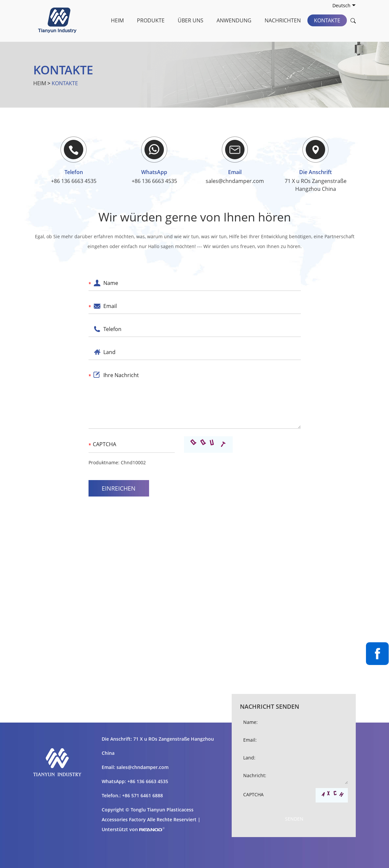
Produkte (151, 20)
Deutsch (344, 5)
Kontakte (327, 20)
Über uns (191, 20)
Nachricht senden (270, 706)
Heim (117, 20)
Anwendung (234, 20)
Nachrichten (283, 20)
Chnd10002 (133, 462)
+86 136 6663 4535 (154, 181)
